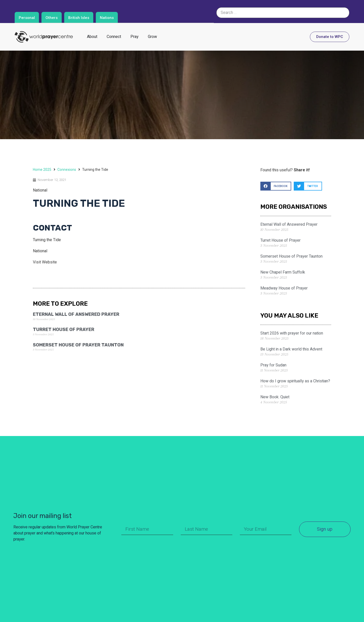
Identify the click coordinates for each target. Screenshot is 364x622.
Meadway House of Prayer (284, 288)
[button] (276, 186)
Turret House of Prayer (64, 329)
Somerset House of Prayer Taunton (78, 345)
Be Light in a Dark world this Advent (291, 349)
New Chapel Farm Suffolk (283, 272)
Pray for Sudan (273, 365)
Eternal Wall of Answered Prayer (76, 314)
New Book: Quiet (275, 397)
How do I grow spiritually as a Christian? (295, 381)
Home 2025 (42, 170)
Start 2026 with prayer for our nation (292, 333)
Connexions (67, 170)
